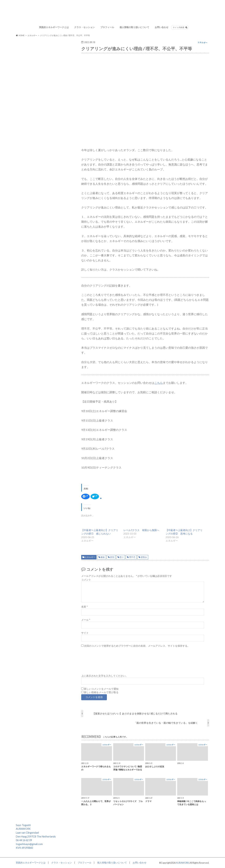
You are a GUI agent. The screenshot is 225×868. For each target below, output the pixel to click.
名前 (84, 607)
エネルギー (90, 557)
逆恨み (144, 557)
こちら (159, 383)
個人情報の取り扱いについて (134, 27)
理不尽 (132, 557)
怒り (122, 557)
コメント (86, 580)
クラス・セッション (84, 27)
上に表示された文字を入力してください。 (105, 676)
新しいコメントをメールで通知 (101, 689)
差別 (112, 557)
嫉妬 (103, 557)
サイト (85, 633)
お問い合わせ (162, 27)
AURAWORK (182, 863)
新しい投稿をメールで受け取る (101, 692)
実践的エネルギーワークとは (54, 27)
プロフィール (107, 27)
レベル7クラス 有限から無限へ (141, 530)
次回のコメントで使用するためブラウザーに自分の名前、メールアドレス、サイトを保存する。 (137, 646)
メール (86, 620)
